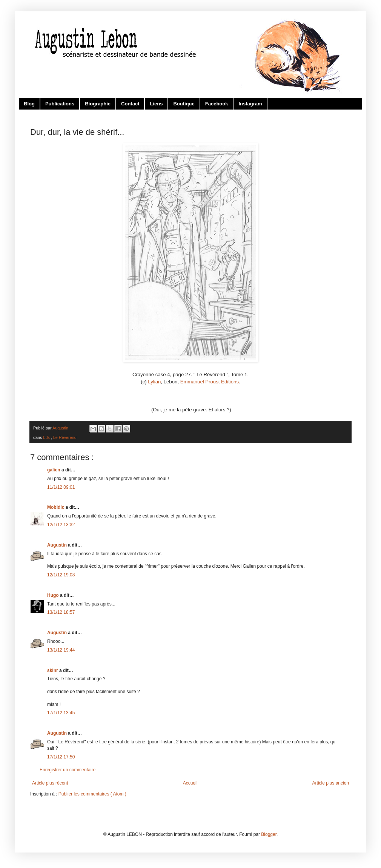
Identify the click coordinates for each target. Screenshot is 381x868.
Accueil (190, 783)
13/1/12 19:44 (61, 650)
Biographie (98, 104)
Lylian (154, 382)
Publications (60, 104)
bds (47, 437)
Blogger (269, 834)
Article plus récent (50, 783)
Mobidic (56, 507)
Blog (29, 104)
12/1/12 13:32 (61, 525)
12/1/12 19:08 (61, 575)
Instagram (250, 104)
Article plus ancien (331, 783)
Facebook (217, 104)
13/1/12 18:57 (61, 612)
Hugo (54, 595)
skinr (53, 670)
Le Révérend (65, 437)
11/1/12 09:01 (61, 487)
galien (54, 470)
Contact (130, 104)
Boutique (184, 104)
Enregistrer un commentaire (68, 770)
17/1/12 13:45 (61, 713)
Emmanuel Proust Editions (210, 382)
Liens (156, 104)
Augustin (58, 545)
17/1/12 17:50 (61, 757)
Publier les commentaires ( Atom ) (92, 794)
